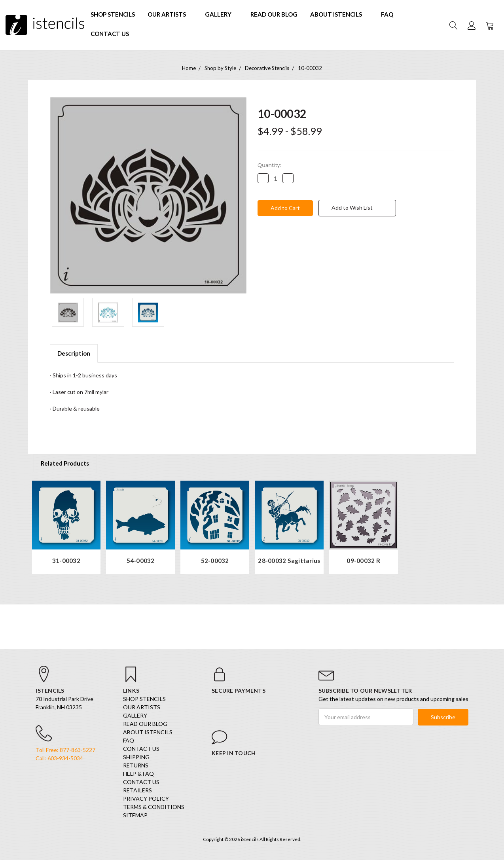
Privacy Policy (146, 799)
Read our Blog (274, 14)
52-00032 (215, 561)
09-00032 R (363, 561)
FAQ (387, 14)
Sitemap (135, 815)
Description (74, 353)
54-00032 (141, 561)
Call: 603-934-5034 (59, 759)
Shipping (136, 757)
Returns (136, 766)
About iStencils (339, 14)
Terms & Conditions (154, 807)
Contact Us (110, 34)
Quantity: (269, 165)
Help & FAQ (138, 774)
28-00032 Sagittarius (289, 561)
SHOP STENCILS (113, 14)
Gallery (221, 14)
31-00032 (66, 561)
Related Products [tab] (65, 463)
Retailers (137, 791)
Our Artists (170, 14)
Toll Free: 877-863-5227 (65, 750)
